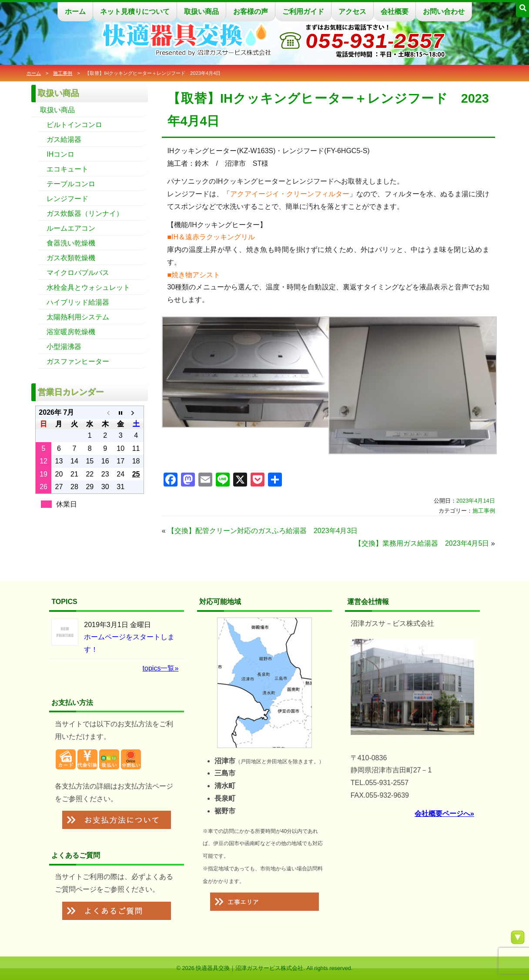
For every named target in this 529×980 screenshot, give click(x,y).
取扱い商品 (201, 12)
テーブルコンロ (71, 184)
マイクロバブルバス (78, 273)
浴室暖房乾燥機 (71, 332)
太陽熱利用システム (78, 317)
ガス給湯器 (64, 139)
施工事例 (63, 73)
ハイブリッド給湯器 (78, 302)
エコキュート (67, 169)
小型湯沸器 (64, 347)
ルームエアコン (71, 228)
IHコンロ (60, 154)
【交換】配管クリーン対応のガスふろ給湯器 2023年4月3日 (263, 531)
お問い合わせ (444, 12)
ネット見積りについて (135, 12)
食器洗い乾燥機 (71, 243)
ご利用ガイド (303, 12)
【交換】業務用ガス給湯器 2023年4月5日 (422, 543)
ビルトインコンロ (74, 125)
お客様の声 (251, 12)
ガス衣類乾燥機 (71, 258)
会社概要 (395, 12)
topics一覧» (161, 668)
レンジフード (67, 199)
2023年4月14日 (476, 501)
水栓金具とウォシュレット (88, 287)
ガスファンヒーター (78, 361)
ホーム (75, 12)
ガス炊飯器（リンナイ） (85, 213)
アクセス (352, 12)
